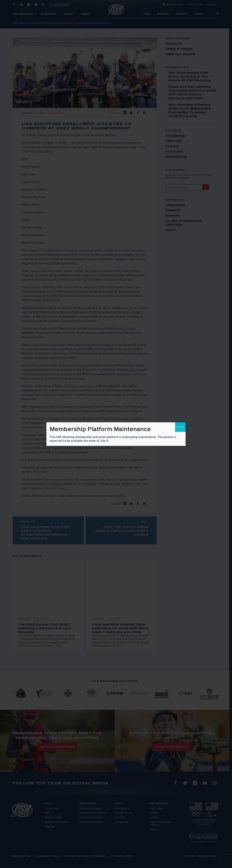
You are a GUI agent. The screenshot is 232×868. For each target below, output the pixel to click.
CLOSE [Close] (180, 427)
